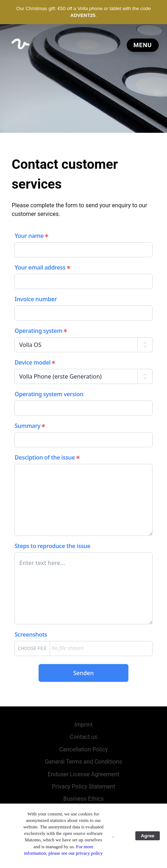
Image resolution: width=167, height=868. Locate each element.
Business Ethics (83, 799)
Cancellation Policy (83, 749)
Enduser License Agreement (83, 774)
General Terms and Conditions (83, 762)
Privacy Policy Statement (83, 786)
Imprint (84, 725)
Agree (148, 836)
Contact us (84, 737)
